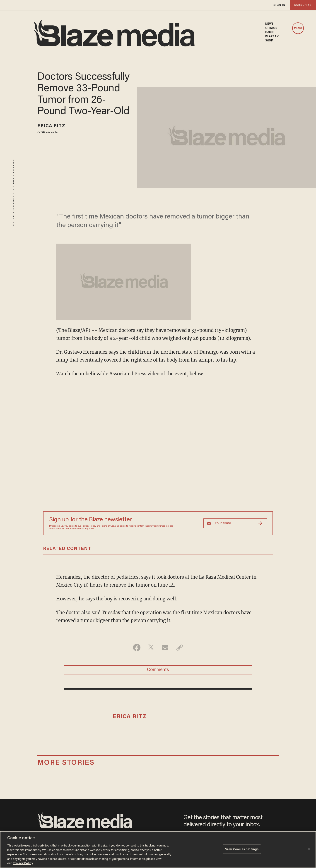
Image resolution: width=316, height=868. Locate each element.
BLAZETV (272, 37)
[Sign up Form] (235, 523)
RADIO (270, 32)
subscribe (303, 5)
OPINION (271, 28)
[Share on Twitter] (151, 647)
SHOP (269, 41)
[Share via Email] (165, 647)
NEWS (269, 24)
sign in (279, 5)
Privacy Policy (89, 526)
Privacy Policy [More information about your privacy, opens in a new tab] (23, 863)
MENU (298, 28)
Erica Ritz (51, 126)
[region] (158, 850)
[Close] (309, 849)
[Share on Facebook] (137, 647)
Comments (158, 670)
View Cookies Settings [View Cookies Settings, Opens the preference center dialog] (242, 849)
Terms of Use (108, 526)
